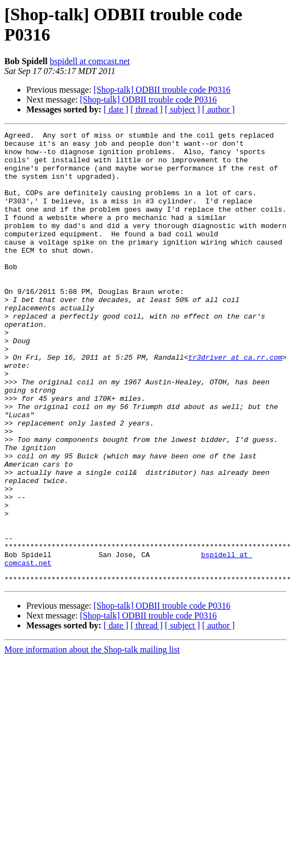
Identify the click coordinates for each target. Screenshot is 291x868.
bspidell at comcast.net (90, 61)
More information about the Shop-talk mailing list (92, 740)
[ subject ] (182, 109)
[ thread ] (147, 109)
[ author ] (219, 109)
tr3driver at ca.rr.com (235, 403)
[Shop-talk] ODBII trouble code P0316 (162, 90)
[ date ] (116, 109)
